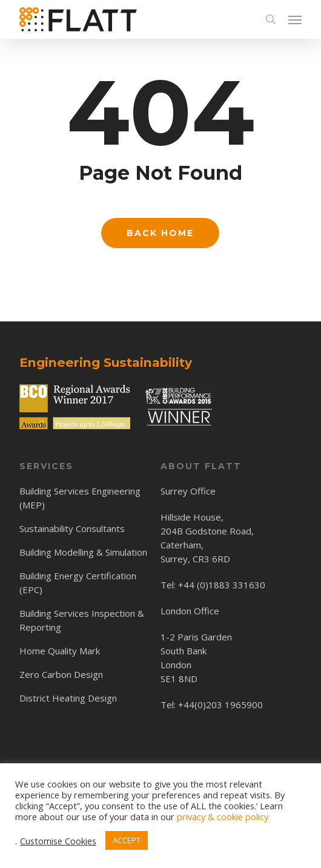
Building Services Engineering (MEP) (80, 498)
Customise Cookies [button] (58, 841)
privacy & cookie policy (223, 817)
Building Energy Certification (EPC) (78, 583)
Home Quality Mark (60, 651)
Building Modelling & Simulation (83, 552)
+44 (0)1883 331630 (222, 585)
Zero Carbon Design (61, 674)
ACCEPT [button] (127, 840)
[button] (295, 19)
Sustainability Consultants (72, 528)
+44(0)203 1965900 (220, 705)
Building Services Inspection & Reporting (82, 620)
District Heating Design (68, 698)
